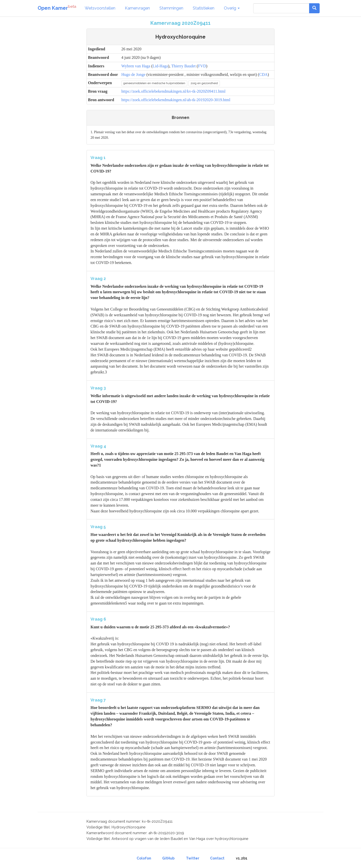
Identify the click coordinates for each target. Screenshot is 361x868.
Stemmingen (171, 8)
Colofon (144, 858)
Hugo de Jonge (133, 75)
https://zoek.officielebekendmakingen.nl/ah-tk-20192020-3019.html (176, 100)
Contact (217, 858)
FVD (202, 66)
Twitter (193, 858)
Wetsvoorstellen (100, 8)
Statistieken (204, 8)
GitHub (168, 858)
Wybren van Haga (136, 66)
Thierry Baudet (183, 66)
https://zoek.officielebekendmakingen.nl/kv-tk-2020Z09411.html (173, 91)
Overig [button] (232, 8)
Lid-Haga (160, 66)
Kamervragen (137, 8)
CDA (263, 75)
